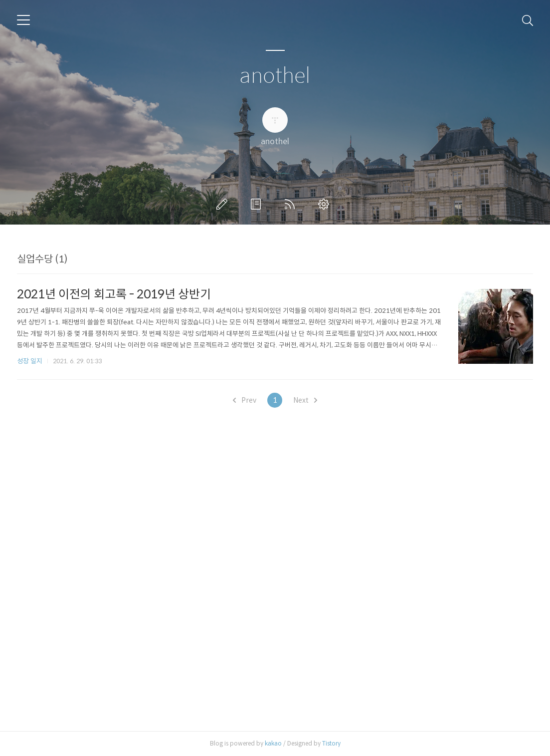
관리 (326, 204)
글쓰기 (224, 204)
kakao (273, 743)
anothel (275, 76)
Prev (245, 400)
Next (305, 400)
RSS (292, 204)
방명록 (258, 204)
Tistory (331, 743)
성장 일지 (30, 361)
